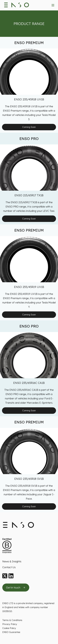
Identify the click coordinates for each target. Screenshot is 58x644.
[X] (5, 576)
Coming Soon (29, 127)
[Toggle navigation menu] (53, 5)
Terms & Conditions (12, 620)
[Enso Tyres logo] (17, 5)
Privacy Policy (10, 624)
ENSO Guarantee (11, 632)
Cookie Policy (9, 628)
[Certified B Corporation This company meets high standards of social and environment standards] (7, 546)
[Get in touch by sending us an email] (16, 588)
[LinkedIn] (11, 576)
